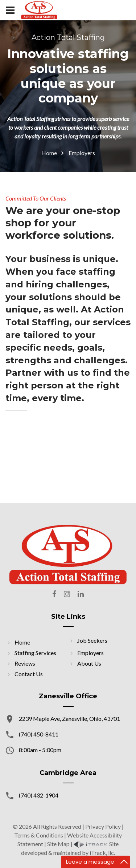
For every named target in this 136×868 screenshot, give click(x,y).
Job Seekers (92, 640)
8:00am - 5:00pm (40, 750)
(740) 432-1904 (39, 795)
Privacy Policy (103, 826)
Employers (90, 653)
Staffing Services (35, 653)
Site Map (58, 844)
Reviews (25, 663)
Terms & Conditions (39, 835)
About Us (89, 663)
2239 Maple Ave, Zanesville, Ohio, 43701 (69, 718)
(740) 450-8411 (39, 734)
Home (49, 153)
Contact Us (29, 674)
